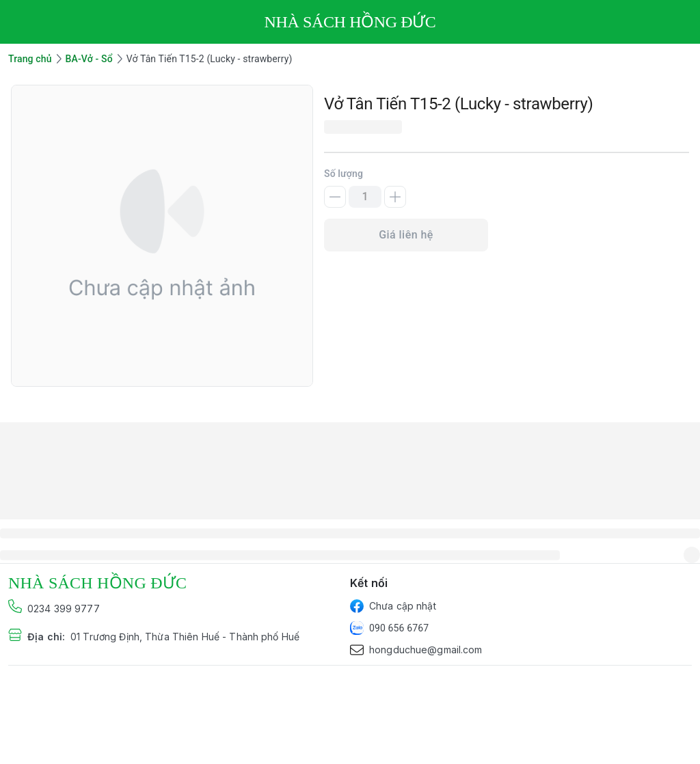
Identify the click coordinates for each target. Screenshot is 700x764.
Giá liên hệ (406, 235)
